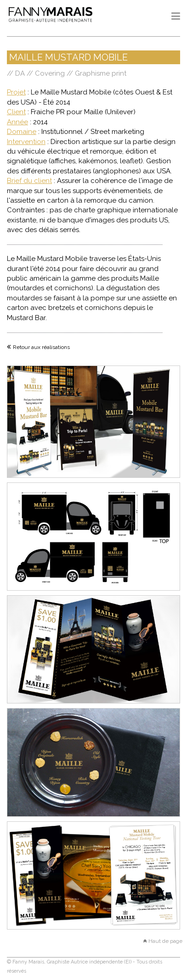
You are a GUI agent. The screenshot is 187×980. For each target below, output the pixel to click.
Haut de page (165, 941)
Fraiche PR (48, 112)
